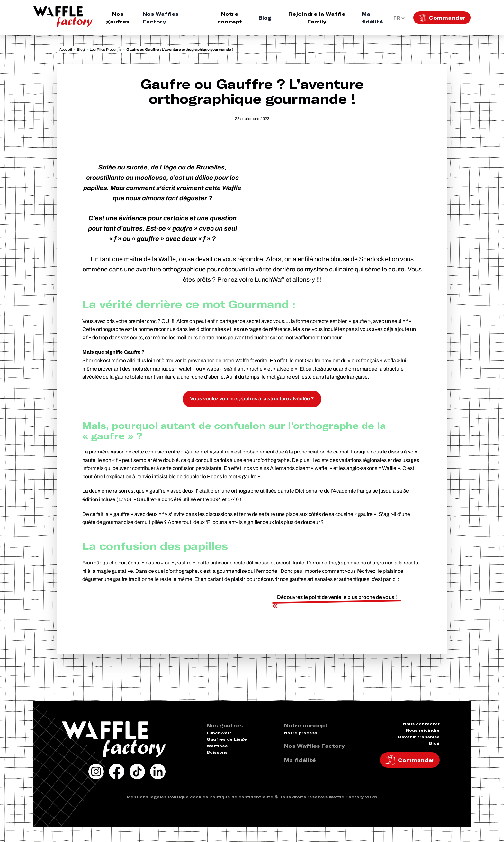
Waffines (217, 746)
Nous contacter (421, 724)
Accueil (66, 50)
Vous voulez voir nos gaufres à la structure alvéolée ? (252, 399)
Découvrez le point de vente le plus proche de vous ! (337, 597)
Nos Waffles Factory (161, 18)
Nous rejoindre (423, 730)
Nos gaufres (118, 18)
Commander (447, 18)
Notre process (301, 733)
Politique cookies (188, 797)
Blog (265, 18)
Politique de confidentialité (241, 797)
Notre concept (230, 18)
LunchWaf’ (219, 733)
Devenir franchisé (419, 737)
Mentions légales (147, 797)
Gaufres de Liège (227, 739)
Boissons (217, 752)
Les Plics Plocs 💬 (106, 50)
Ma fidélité (372, 18)
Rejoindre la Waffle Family (317, 18)
